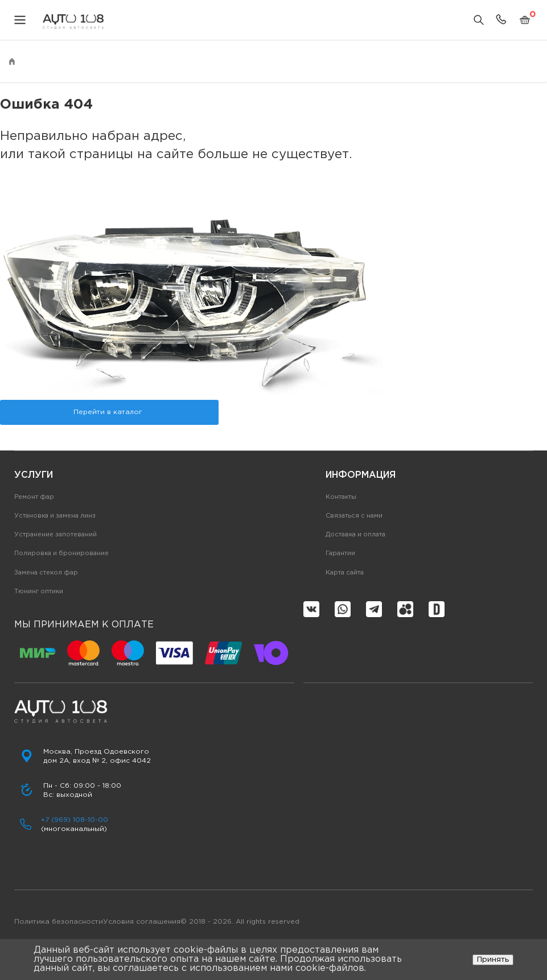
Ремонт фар (34, 497)
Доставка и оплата (355, 535)
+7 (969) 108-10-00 (75, 820)
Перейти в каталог (108, 412)
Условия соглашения (142, 922)
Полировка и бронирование (61, 553)
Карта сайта (345, 573)
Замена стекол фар (46, 573)
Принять (493, 960)
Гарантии (340, 553)
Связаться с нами (354, 516)
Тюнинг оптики (39, 592)
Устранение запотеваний (55, 535)
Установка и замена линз (55, 516)
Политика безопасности (59, 922)
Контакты (341, 497)
